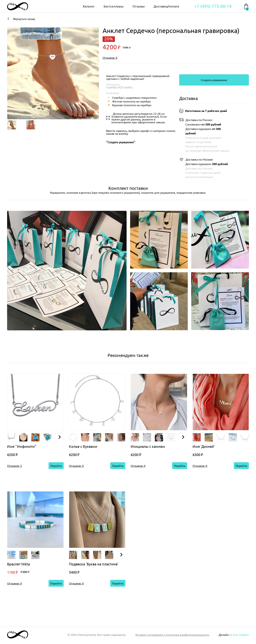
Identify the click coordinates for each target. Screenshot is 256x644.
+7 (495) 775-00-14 (213, 6)
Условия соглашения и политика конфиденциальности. (172, 635)
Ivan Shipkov (241, 635)
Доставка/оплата (166, 6)
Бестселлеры (114, 6)
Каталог (89, 6)
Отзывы (139, 6)
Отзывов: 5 (14, 466)
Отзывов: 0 (110, 58)
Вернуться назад (21, 19)
